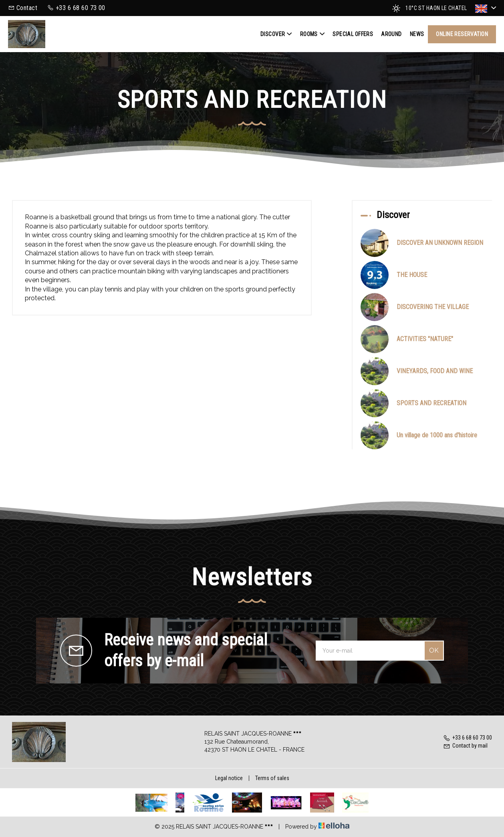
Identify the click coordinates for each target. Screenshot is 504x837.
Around (391, 34)
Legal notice (229, 778)
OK (434, 650)
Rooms (312, 34)
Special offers (353, 34)
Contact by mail (465, 746)
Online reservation (462, 34)
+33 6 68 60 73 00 (468, 738)
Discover (276, 34)
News (417, 34)
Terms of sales (272, 778)
